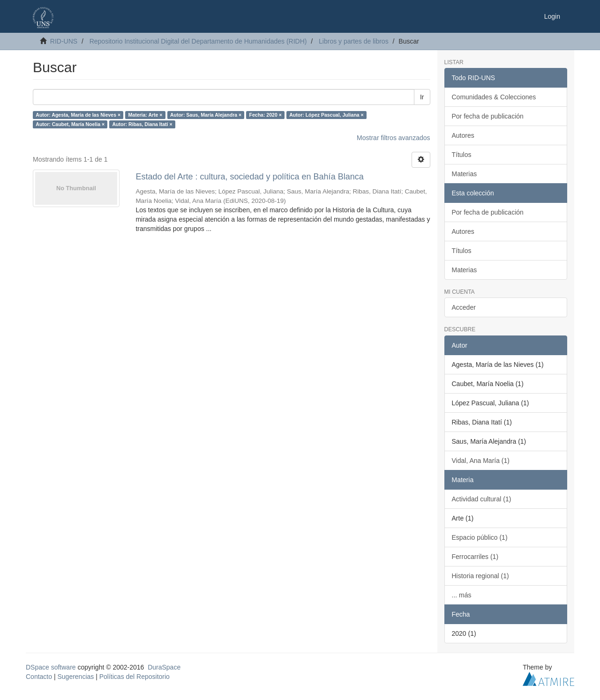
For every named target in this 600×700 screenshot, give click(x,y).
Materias (465, 174)
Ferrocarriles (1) (475, 557)
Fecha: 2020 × (266, 115)
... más (462, 595)
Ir (422, 97)
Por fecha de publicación (488, 116)
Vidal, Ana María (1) (481, 461)
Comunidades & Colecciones (494, 97)
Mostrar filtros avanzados (393, 138)
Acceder (464, 307)
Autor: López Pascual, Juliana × (326, 115)
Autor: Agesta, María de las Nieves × (78, 115)
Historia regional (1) (480, 576)
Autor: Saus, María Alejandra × (206, 115)
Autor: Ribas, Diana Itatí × (142, 124)
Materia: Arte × (146, 115)
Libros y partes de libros (354, 41)
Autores (463, 135)
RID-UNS (64, 41)
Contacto (39, 677)
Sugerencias (75, 677)
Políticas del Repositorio (135, 677)
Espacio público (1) (480, 537)
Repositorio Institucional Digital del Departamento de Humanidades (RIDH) (198, 41)
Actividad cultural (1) (482, 499)
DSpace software (51, 667)
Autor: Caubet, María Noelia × (70, 124)
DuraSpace (164, 667)
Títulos (462, 155)
